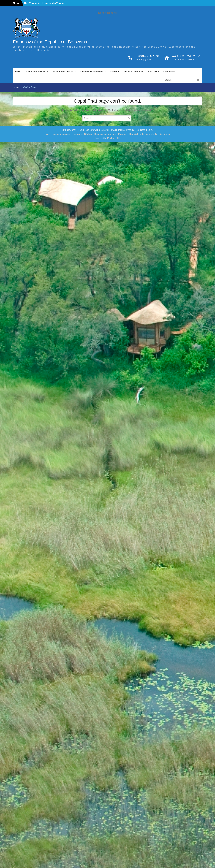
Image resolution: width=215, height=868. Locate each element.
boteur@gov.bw (144, 60)
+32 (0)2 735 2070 (147, 56)
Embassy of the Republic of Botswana (50, 42)
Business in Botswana (92, 72)
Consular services (36, 72)
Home (18, 72)
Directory (115, 72)
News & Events (132, 72)
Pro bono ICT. (114, 138)
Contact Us (169, 72)
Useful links (153, 72)
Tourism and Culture (63, 72)
